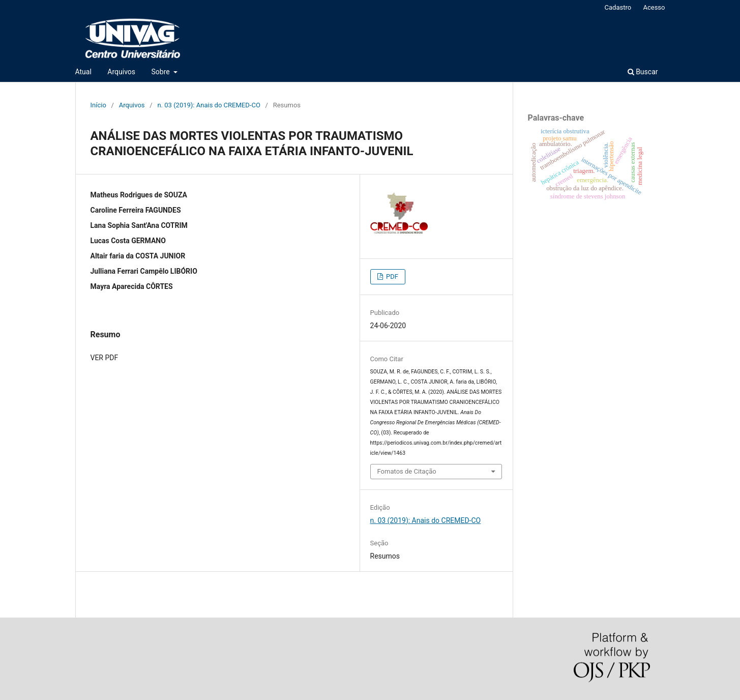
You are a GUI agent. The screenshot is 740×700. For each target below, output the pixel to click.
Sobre (162, 72)
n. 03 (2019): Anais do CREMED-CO (209, 105)
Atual (83, 72)
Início (98, 105)
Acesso (654, 7)
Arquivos (121, 72)
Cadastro (618, 7)
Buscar (643, 72)
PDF (391, 276)
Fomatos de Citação (407, 471)
